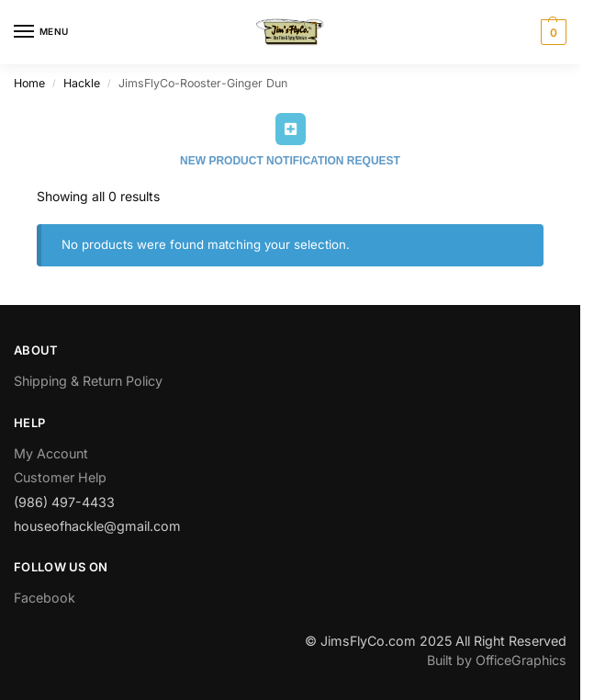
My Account (51, 453)
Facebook (45, 598)
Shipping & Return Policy (88, 381)
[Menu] (41, 32)
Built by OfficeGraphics (497, 660)
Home (29, 83)
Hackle (82, 83)
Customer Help (60, 477)
